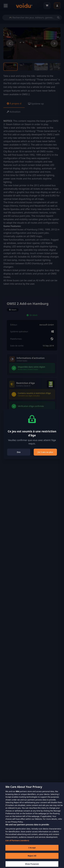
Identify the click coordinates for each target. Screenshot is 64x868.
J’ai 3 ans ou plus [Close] (45, 452)
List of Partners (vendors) (17, 843)
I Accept (32, 850)
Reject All (32, 858)
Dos (19, 452)
